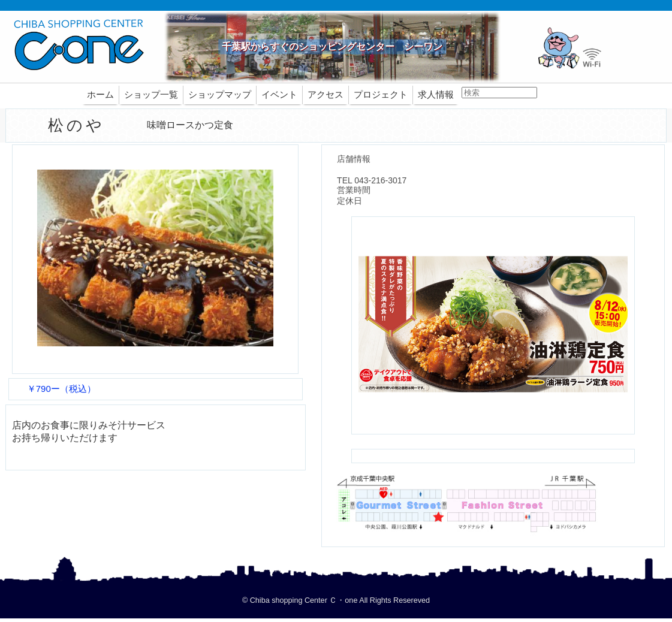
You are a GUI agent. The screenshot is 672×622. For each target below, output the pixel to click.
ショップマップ (220, 94)
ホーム (100, 94)
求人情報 (436, 94)
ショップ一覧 (151, 94)
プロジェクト (381, 94)
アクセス (326, 94)
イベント (279, 94)
